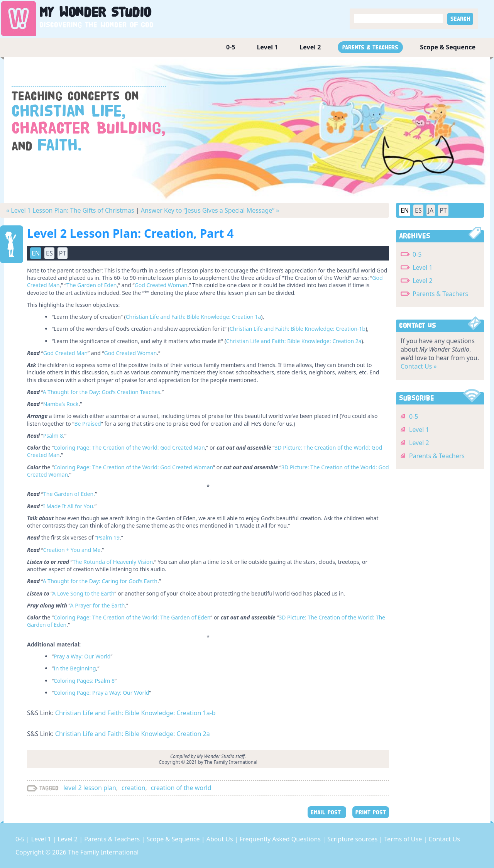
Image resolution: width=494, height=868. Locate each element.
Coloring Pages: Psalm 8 (84, 681)
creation (133, 788)
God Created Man (65, 353)
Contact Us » (419, 366)
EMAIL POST (327, 812)
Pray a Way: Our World (82, 656)
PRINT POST (371, 812)
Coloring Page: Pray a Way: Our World (101, 693)
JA (431, 210)
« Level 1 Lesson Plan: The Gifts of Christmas (70, 210)
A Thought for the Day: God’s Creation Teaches (102, 392)
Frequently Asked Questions (281, 839)
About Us (221, 839)
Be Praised (87, 424)
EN (36, 253)
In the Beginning (75, 668)
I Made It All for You (68, 506)
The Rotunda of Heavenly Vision (113, 562)
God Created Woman (161, 285)
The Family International (103, 852)
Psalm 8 (53, 436)
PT (63, 253)
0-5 (231, 47)
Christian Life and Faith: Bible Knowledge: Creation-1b (298, 329)
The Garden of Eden (91, 285)
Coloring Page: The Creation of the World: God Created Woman (133, 467)
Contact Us (444, 839)
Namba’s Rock (61, 404)
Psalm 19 (108, 537)
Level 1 (267, 47)
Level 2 (310, 47)
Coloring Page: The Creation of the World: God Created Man (129, 448)
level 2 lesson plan (90, 788)
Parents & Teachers (370, 47)
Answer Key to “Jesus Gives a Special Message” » (210, 210)
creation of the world (181, 788)
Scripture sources (353, 839)
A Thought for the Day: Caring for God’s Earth (100, 581)
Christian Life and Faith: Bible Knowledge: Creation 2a (294, 341)
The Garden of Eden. (69, 494)
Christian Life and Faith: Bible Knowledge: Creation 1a (194, 317)
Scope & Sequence (448, 47)
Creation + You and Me (72, 550)
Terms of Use (404, 839)
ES (49, 253)
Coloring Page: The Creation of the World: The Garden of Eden (132, 617)
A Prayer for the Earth (98, 605)
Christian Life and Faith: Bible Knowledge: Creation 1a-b (135, 713)
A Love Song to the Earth (83, 593)
